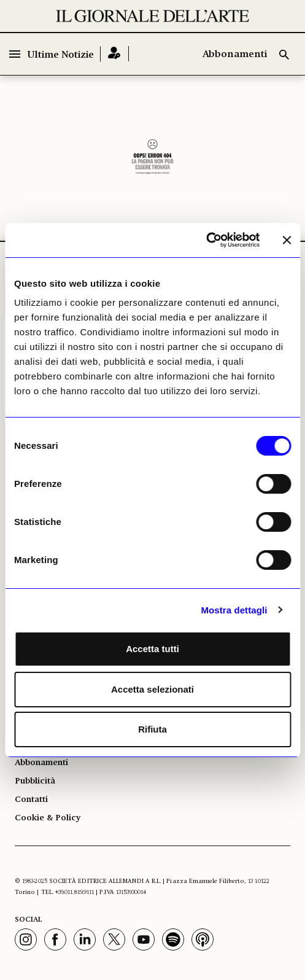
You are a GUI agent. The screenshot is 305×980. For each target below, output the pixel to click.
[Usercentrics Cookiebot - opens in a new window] (206, 240)
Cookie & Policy (48, 818)
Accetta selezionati (152, 689)
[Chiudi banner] (287, 240)
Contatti (31, 799)
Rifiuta (152, 729)
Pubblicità (35, 781)
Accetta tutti (152, 649)
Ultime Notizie (61, 55)
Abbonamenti (235, 55)
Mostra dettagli (234, 610)
